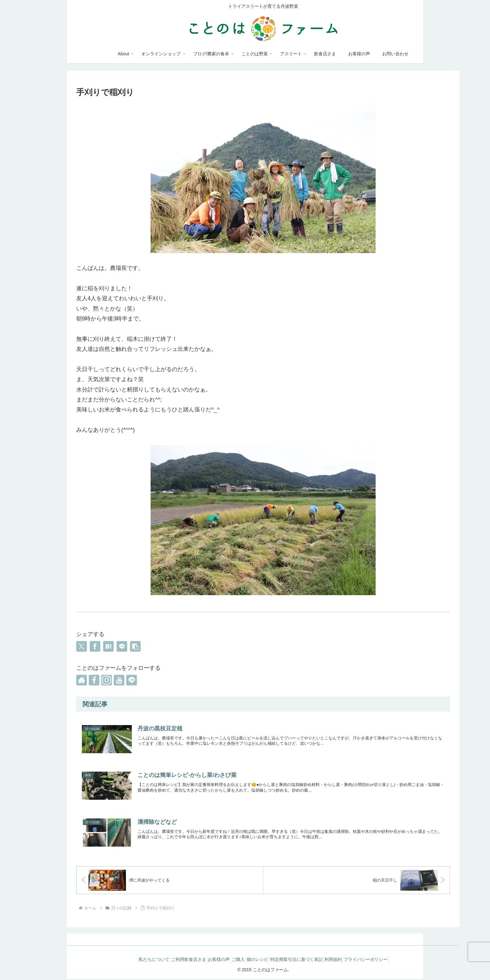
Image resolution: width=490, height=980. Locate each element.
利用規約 (345, 961)
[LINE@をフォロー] (132, 680)
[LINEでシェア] (122, 646)
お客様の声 (212, 961)
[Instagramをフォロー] (107, 680)
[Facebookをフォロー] (94, 680)
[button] (135, 646)
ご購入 (236, 961)
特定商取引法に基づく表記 (304, 961)
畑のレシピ (260, 961)
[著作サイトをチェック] (82, 680)
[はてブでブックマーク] (108, 646)
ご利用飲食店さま (177, 961)
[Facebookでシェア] (95, 646)
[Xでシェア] (82, 646)
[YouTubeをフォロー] (119, 680)
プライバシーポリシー (382, 961)
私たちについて (137, 961)
